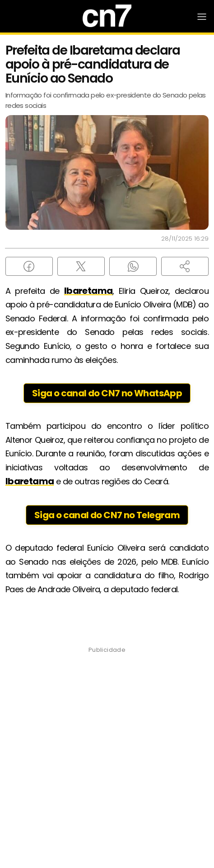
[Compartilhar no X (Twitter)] (81, 266)
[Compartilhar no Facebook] (29, 266)
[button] (185, 266)
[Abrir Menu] (202, 17)
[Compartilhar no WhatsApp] (133, 266)
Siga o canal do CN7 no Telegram (107, 515)
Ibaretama (88, 291)
